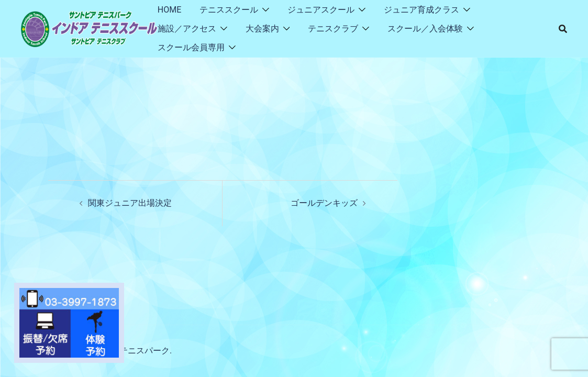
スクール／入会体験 (425, 29)
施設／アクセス (187, 29)
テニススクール (229, 10)
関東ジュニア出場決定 (130, 203)
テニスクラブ (333, 29)
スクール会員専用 (191, 47)
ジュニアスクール (321, 10)
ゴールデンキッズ (324, 203)
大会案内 (262, 29)
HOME (169, 10)
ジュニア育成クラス (421, 10)
